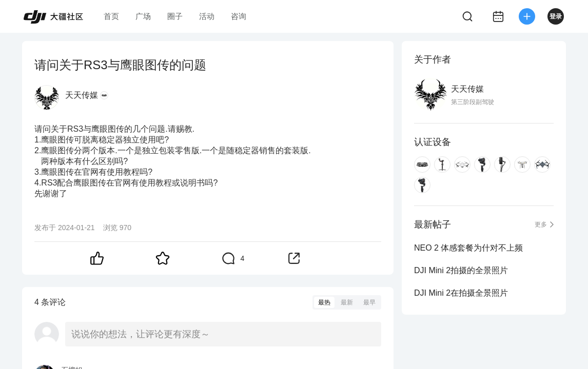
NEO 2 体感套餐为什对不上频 (468, 248)
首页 (111, 16)
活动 (207, 16)
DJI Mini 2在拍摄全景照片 (461, 293)
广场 (143, 16)
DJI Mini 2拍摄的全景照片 (461, 270)
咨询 (239, 16)
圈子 (175, 16)
